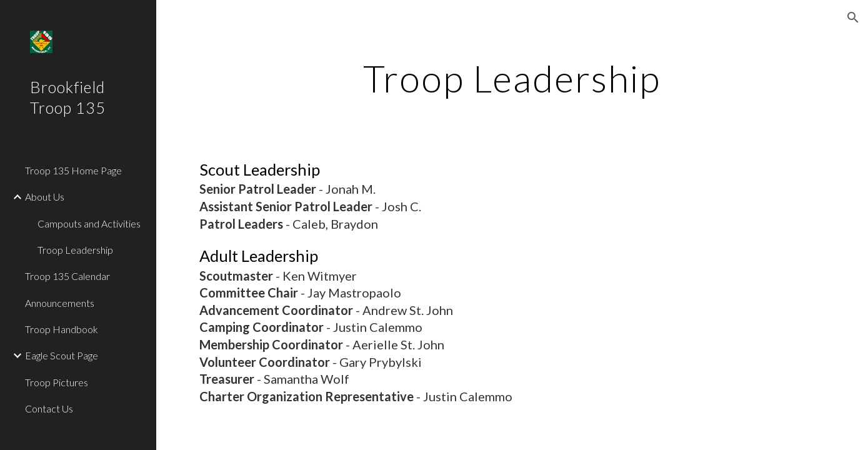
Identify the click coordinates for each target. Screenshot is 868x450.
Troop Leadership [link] (75, 250)
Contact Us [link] (49, 408)
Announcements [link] (60, 303)
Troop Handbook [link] (62, 329)
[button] (853, 17)
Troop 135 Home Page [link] (73, 170)
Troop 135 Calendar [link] (67, 276)
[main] (512, 78)
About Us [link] (45, 197)
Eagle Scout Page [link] (62, 355)
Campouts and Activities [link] (89, 223)
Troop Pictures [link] (57, 382)
